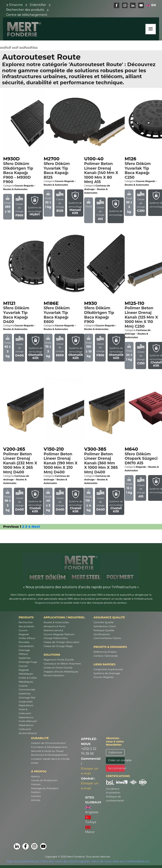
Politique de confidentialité (115, 799)
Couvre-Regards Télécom (59, 634)
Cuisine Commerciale (27, 688)
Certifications (102, 634)
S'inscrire (16, 5)
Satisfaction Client (105, 626)
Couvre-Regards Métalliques (26, 670)
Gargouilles (26, 702)
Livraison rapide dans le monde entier (50, 761)
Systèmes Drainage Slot (27, 696)
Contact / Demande (106, 656)
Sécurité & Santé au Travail (47, 751)
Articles (36, 800)
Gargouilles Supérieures (108, 669)
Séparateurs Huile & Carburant (26, 709)
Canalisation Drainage (26, 648)
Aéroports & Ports (55, 626)
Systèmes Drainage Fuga (28, 660)
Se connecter (116, 768)
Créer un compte (116, 760)
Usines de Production (44, 780)
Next (36, 527)
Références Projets (105, 652)
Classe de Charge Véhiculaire (61, 642)
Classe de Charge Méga (58, 646)
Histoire (36, 784)
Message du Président (45, 788)
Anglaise (92, 810)
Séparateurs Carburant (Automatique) (28, 729)
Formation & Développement (49, 747)
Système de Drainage (107, 673)
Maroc (90, 830)
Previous (11, 527)
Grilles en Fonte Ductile (58, 668)
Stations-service (53, 630)
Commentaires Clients (107, 638)
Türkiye (91, 820)
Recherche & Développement (49, 755)
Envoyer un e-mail (90, 771)
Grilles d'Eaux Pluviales (27, 640)
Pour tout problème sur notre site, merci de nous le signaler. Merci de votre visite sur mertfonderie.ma (78, 861)
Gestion (36, 792)
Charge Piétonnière (56, 638)
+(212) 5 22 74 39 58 (89, 751)
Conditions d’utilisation (113, 791)
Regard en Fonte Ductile (59, 660)
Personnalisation (54, 675)
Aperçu (35, 776)
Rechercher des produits (25, 10)
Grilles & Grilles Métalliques (28, 680)
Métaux (23, 654)
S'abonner (115, 752)
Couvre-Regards (24, 632)
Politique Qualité (104, 630)
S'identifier (38, 5)
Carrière (36, 796)
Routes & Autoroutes (56, 622)
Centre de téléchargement (27, 15)
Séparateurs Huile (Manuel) (28, 719)
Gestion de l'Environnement (48, 743)
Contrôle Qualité (104, 622)
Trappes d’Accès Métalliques (61, 672)
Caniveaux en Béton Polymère (62, 664)
